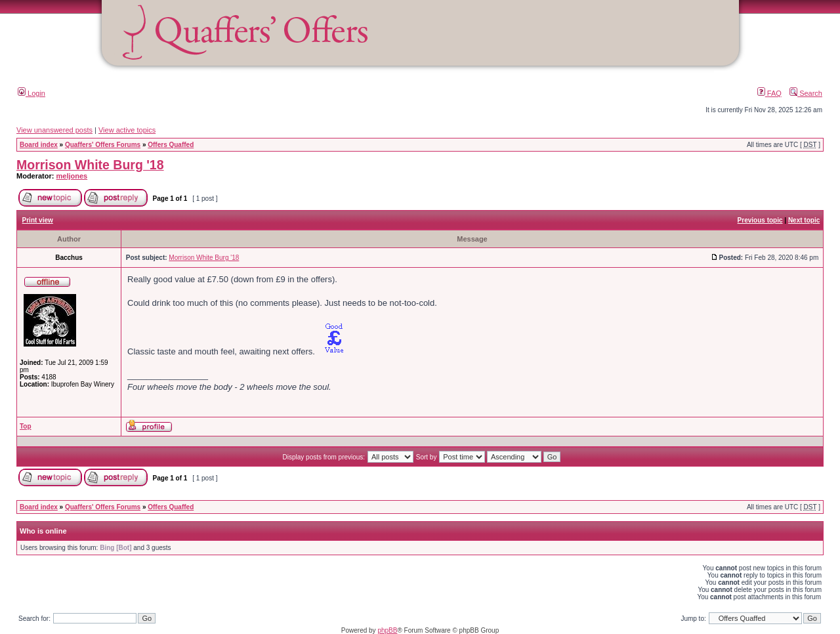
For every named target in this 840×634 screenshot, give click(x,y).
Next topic (804, 220)
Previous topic (760, 220)
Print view (38, 220)
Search (806, 93)
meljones (72, 176)
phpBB (387, 630)
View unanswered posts (54, 130)
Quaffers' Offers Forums (103, 145)
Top (26, 426)
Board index (39, 145)
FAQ (769, 93)
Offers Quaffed (171, 145)
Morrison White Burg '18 (90, 165)
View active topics (127, 130)
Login (31, 93)
